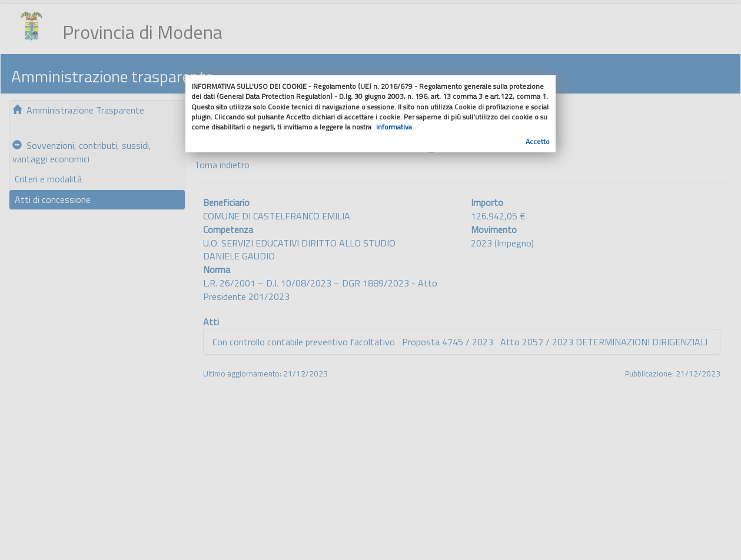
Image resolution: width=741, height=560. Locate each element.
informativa (394, 127)
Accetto (538, 141)
